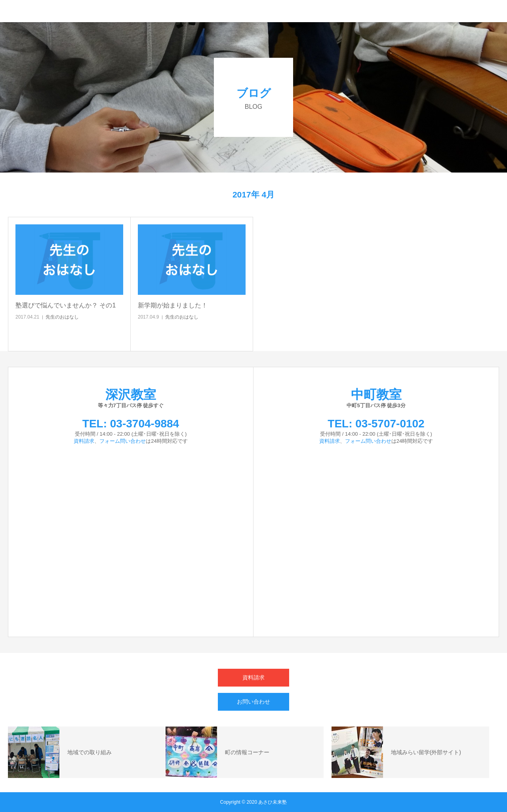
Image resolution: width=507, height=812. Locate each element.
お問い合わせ (253, 702)
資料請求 (84, 441)
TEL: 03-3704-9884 (131, 424)
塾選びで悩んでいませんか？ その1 (66, 305)
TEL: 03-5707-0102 (376, 424)
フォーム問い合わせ (123, 441)
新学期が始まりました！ (173, 305)
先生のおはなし (62, 317)
